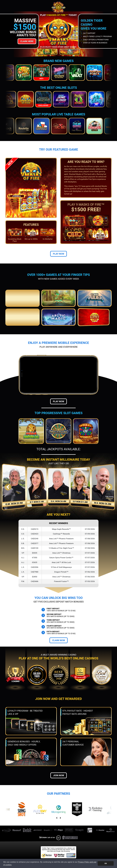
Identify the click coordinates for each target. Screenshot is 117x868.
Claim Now (59, 640)
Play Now (58, 254)
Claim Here (27, 41)
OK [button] (106, 863)
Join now (59, 775)
